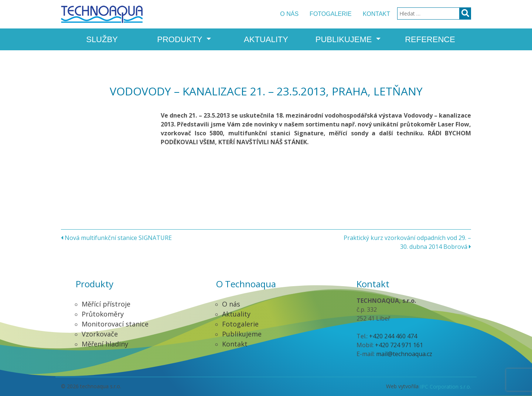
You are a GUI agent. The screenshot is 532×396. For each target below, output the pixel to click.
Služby (102, 39)
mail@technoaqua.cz (404, 354)
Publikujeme (345, 39)
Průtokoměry (103, 314)
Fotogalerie (331, 14)
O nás (289, 14)
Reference (430, 39)
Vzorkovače (100, 334)
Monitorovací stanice (115, 324)
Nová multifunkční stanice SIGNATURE (116, 238)
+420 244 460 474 (393, 336)
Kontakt (376, 14)
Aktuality (266, 39)
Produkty (181, 39)
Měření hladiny (105, 344)
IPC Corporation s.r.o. (446, 387)
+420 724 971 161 (399, 345)
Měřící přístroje (106, 304)
